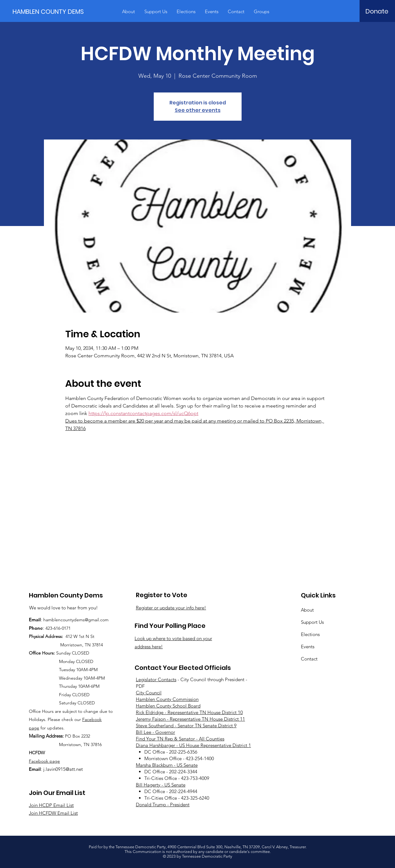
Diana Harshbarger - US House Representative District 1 (193, 745)
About (307, 610)
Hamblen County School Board (168, 706)
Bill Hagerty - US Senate (161, 785)
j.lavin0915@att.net (63, 769)
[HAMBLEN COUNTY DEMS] (50, 11)
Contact (309, 659)
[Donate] (377, 11)
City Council (149, 693)
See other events (198, 110)
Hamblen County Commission (167, 699)
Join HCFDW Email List (53, 813)
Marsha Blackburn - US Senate (167, 765)
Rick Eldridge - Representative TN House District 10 (189, 712)
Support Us (312, 622)
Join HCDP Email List (51, 805)
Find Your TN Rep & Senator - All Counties (180, 739)
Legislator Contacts (156, 679)
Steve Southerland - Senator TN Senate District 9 (186, 726)
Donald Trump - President (163, 805)
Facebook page (44, 761)
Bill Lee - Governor (155, 732)
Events (308, 647)
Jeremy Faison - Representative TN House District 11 (190, 719)
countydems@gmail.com (85, 620)
